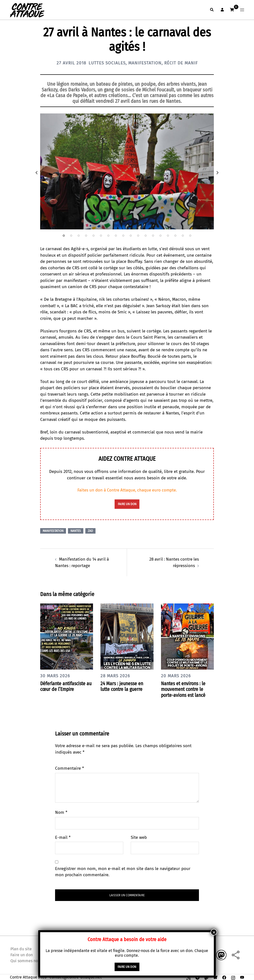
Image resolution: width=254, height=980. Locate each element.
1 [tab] (64, 236)
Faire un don (22, 954)
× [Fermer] (214, 932)
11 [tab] (138, 236)
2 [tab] (71, 236)
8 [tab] (116, 236)
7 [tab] (108, 236)
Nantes (76, 531)
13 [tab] (153, 236)
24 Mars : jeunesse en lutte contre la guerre (123, 686)
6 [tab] (101, 236)
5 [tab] (94, 236)
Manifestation (145, 63)
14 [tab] (160, 236)
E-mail (63, 837)
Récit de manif (182, 63)
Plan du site (21, 948)
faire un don (127, 504)
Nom (61, 812)
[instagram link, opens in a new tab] (233, 976)
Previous (36, 173)
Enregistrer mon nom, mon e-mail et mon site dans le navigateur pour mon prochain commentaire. (123, 871)
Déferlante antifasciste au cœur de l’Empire (64, 686)
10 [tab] (131, 236)
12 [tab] (146, 236)
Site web (139, 837)
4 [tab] (86, 236)
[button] (212, 10)
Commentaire (69, 768)
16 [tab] (175, 236)
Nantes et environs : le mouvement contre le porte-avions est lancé (184, 689)
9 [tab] (123, 236)
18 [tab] (190, 236)
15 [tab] (168, 236)
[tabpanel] (127, 171)
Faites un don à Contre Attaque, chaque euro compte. (127, 490)
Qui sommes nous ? (28, 960)
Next (218, 173)
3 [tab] (79, 236)
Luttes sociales (106, 63)
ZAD (90, 531)
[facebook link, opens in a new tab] (224, 976)
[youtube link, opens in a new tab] (242, 976)
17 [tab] (183, 236)
